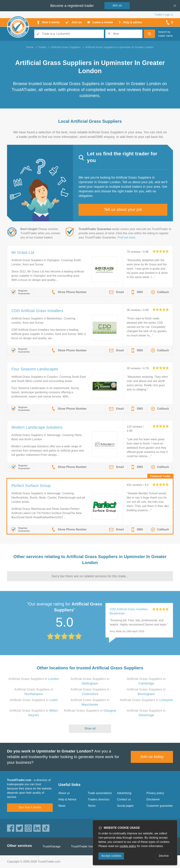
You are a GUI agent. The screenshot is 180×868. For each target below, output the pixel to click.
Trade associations (100, 793)
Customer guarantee (160, 806)
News (62, 806)
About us (64, 793)
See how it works (30, 807)
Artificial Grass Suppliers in (34, 679)
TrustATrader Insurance (86, 846)
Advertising (124, 793)
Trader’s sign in (164, 15)
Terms (92, 806)
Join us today (152, 757)
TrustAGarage (52, 846)
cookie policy (128, 846)
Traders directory (99, 799)
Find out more (126, 237)
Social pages (125, 806)
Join (117, 5)
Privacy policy (155, 793)
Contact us (124, 799)
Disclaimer (153, 799)
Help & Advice (67, 799)
